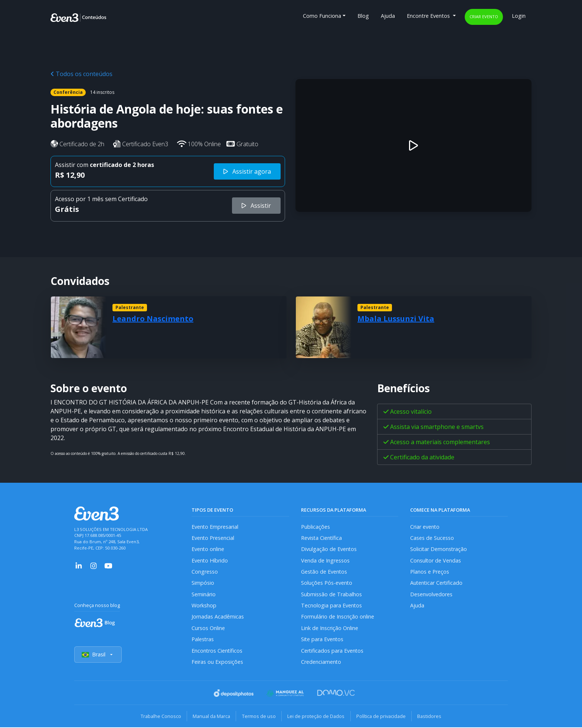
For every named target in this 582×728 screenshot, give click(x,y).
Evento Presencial (213, 538)
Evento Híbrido (210, 560)
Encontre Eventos (429, 16)
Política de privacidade (382, 717)
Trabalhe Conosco (159, 717)
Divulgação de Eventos (329, 549)
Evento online (208, 549)
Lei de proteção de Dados (316, 717)
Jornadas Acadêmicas (218, 617)
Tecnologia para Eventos (332, 606)
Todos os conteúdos (81, 74)
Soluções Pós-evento (327, 583)
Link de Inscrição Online (330, 629)
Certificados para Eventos (333, 651)
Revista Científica (322, 538)
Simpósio (203, 583)
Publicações (315, 527)
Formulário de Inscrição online (338, 617)
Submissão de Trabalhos (331, 595)
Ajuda (388, 16)
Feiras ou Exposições (217, 663)
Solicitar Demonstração (439, 549)
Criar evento (484, 17)
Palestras (203, 640)
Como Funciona (322, 16)
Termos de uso (259, 717)
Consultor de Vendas (436, 560)
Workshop (204, 606)
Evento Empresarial (215, 527)
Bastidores (431, 717)
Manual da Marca (211, 717)
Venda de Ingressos (325, 560)
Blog (363, 16)
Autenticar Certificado (437, 583)
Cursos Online (208, 629)
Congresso (205, 572)
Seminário (204, 595)
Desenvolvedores (431, 595)
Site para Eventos (323, 640)
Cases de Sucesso (432, 538)
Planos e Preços (430, 572)
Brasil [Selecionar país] (98, 655)
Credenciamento (321, 663)
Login (519, 16)
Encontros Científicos (217, 651)
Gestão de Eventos (324, 572)
